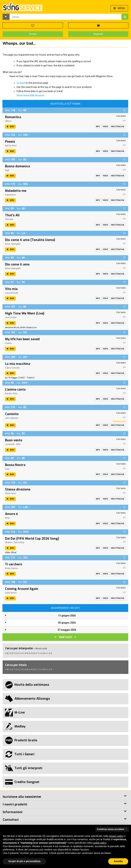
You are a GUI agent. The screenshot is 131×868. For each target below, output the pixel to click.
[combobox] (65, 17)
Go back (21, 83)
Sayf (7, 170)
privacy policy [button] (116, 836)
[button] (6, 17)
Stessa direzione (18, 489)
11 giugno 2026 (67, 616)
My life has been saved (22, 339)
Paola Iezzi (10, 493)
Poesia (10, 142)
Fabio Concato (12, 368)
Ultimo (8, 121)
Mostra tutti (41, 648)
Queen (8, 343)
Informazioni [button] (13, 812)
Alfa (18, 444)
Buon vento (14, 440)
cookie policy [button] (99, 843)
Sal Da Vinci (11, 146)
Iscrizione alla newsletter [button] (22, 797)
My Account (38, 95)
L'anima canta (15, 390)
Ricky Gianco (12, 568)
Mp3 (98, 127)
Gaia (7, 469)
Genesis (9, 219)
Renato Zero (11, 393)
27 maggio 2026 (67, 630)
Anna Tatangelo (13, 244)
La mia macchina (18, 364)
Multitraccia (118, 127)
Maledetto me (16, 191)
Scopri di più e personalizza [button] (24, 861)
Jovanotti (10, 444)
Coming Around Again (22, 589)
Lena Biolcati (11, 293)
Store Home (23, 95)
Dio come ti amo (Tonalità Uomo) (30, 240)
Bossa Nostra (15, 465)
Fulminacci (10, 195)
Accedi (33, 34)
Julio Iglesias (12, 418)
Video (106, 127)
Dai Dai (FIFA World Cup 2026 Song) (32, 539)
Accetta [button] (118, 861)
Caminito (12, 414)
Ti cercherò (14, 564)
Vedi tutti (65, 637)
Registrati (98, 34)
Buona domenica (17, 166)
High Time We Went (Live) (25, 313)
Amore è (11, 514)
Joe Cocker (11, 317)
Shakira (9, 542)
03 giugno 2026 (67, 623)
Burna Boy (19, 542)
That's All (12, 215)
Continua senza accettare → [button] (112, 829)
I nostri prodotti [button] (15, 804)
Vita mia (11, 289)
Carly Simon (11, 593)
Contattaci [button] (11, 820)
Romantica (13, 117)
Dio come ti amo (17, 264)
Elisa (7, 518)
